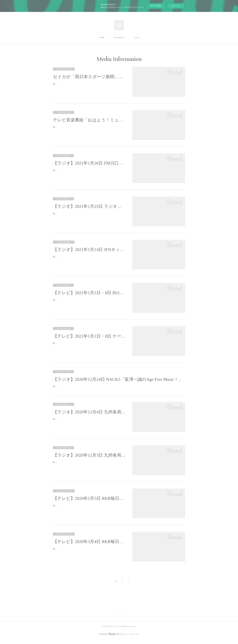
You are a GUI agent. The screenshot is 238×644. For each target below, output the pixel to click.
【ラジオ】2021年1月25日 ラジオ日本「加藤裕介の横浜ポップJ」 (89, 206)
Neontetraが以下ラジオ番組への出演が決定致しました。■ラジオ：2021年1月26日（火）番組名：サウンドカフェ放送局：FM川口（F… (89, 172)
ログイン (176, 6)
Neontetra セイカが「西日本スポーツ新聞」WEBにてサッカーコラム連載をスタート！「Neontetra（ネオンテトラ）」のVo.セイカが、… (89, 86)
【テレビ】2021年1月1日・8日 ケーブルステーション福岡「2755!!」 (89, 336)
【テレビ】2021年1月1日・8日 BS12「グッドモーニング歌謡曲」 (89, 293)
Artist (137, 37)
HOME (102, 37)
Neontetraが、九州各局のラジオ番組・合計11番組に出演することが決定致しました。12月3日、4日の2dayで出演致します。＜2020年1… (89, 425)
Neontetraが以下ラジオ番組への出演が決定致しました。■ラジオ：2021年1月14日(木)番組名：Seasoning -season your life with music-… (89, 259)
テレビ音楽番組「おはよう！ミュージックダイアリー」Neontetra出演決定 (89, 120)
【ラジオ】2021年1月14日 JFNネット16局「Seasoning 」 (89, 250)
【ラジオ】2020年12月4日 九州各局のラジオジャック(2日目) (89, 416)
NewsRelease (119, 37)
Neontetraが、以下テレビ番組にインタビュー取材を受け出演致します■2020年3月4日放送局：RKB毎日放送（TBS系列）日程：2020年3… (89, 555)
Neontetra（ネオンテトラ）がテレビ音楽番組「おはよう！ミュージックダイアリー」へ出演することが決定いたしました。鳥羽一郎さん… (89, 129)
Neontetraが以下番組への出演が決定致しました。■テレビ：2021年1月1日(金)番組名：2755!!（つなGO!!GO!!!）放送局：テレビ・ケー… (89, 345)
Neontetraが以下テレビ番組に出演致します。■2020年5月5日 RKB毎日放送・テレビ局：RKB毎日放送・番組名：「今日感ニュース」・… (89, 512)
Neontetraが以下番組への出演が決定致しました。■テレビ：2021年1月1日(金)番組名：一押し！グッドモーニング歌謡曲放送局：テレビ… (89, 302)
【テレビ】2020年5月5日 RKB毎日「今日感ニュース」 (89, 503)
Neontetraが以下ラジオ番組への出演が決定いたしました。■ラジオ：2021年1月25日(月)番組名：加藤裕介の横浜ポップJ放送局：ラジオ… (89, 216)
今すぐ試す (156, 6)
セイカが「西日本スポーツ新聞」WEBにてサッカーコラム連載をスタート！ (89, 77)
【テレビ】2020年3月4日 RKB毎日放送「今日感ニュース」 (89, 546)
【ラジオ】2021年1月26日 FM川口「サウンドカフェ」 (89, 163)
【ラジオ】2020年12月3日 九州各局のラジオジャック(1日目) (89, 459)
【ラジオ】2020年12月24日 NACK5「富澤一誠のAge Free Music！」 (118, 379)
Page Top (119, 617)
